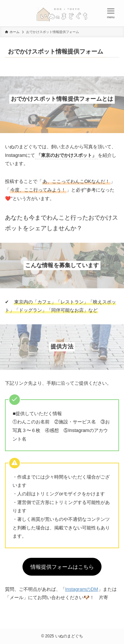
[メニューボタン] (111, 13)
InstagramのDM (82, 589)
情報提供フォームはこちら (62, 567)
